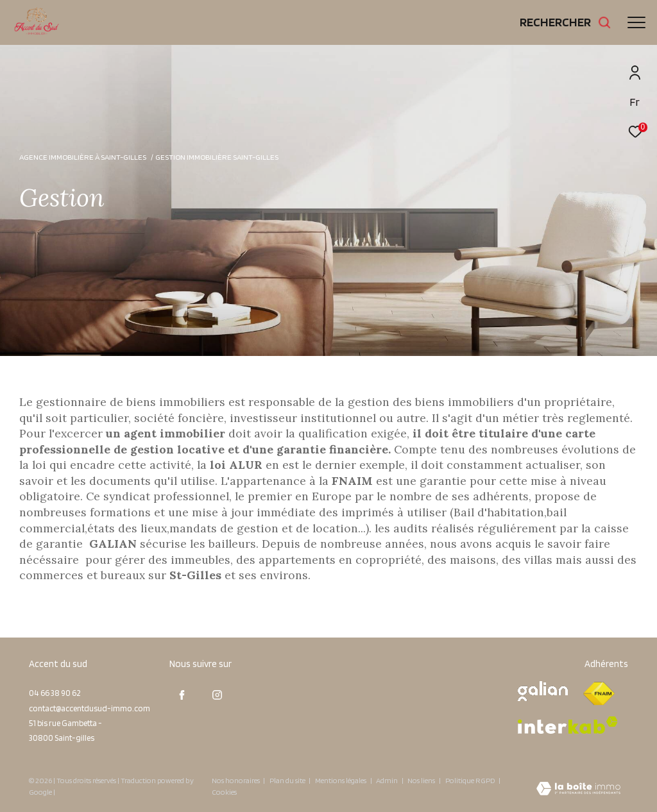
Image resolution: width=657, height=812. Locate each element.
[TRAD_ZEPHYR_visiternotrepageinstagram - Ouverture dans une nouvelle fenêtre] (218, 695)
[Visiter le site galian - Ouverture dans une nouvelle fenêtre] (543, 691)
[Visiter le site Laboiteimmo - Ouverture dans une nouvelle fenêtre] (578, 790)
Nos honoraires (236, 780)
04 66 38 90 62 (55, 693)
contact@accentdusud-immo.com (90, 708)
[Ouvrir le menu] (636, 22)
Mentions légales (341, 780)
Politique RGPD (470, 780)
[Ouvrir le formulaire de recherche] (566, 22)
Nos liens (422, 780)
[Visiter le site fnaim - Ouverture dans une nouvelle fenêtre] (599, 694)
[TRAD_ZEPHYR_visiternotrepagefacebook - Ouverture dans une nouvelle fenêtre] (182, 695)
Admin (388, 780)
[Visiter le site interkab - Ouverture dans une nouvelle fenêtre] (568, 725)
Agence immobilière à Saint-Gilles (83, 157)
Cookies (224, 792)
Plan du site (288, 780)
